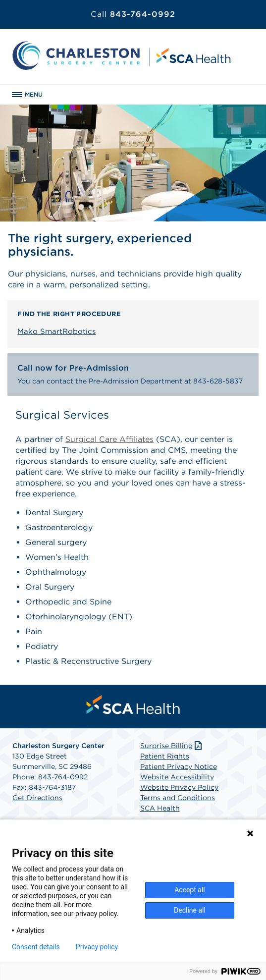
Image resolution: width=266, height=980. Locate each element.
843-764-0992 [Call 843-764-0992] (133, 14)
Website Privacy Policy (179, 787)
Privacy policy (97, 947)
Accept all (190, 890)
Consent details (36, 947)
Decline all (190, 910)
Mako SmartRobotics (56, 331)
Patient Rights (165, 756)
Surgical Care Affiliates (109, 439)
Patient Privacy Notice (179, 766)
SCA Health (160, 808)
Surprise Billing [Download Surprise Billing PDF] (172, 746)
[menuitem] (133, 705)
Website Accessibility (177, 777)
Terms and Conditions (178, 798)
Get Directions (37, 798)
